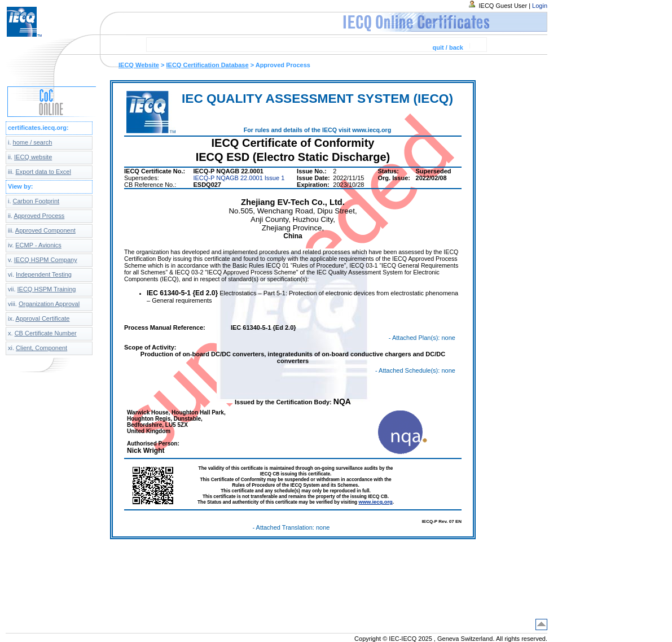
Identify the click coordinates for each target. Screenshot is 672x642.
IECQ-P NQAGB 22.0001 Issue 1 (239, 178)
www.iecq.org (375, 502)
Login (540, 6)
